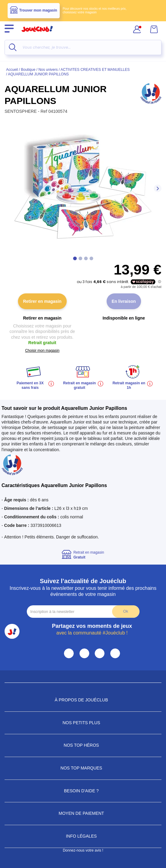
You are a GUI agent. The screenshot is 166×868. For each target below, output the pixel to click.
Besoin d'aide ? (83, 791)
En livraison (124, 301)
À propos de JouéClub (83, 700)
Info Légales (83, 836)
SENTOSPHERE (21, 111)
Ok (125, 611)
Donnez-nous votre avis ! (83, 850)
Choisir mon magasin (42, 351)
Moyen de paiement (83, 813)
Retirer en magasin (42, 301)
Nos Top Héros (83, 745)
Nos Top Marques (83, 768)
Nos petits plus (83, 723)
